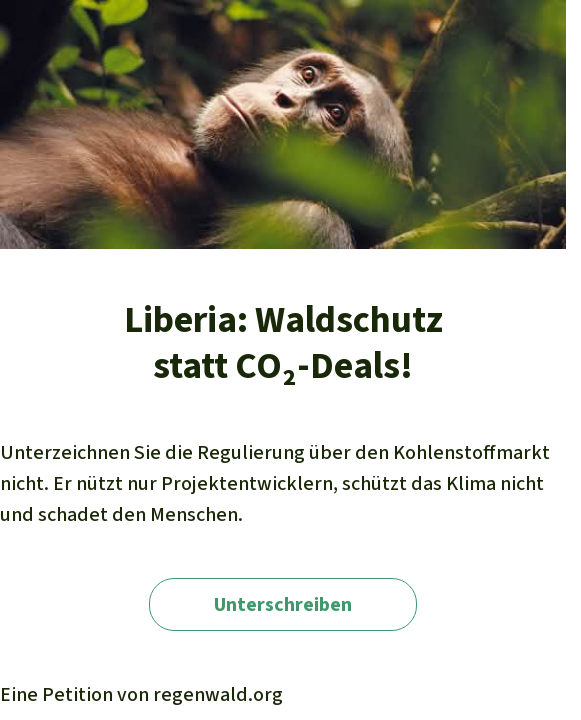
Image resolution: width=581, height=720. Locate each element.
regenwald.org (218, 694)
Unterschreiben (283, 604)
